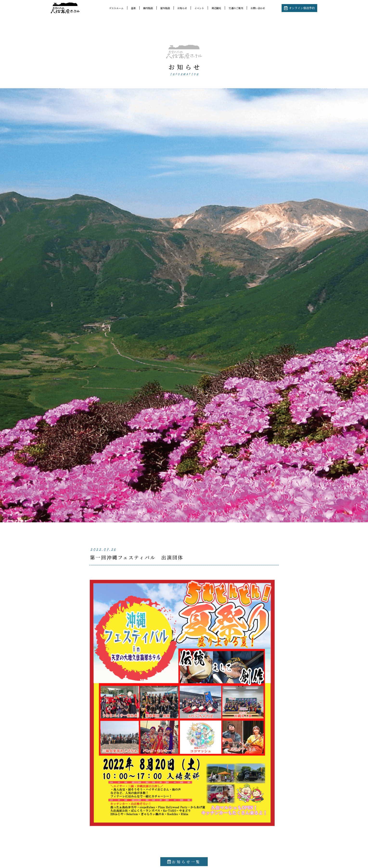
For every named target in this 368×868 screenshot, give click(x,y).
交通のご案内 (236, 8)
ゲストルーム (116, 8)
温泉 (133, 8)
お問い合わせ (258, 8)
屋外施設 (165, 8)
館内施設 (148, 8)
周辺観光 (216, 8)
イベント (199, 8)
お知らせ (182, 8)
